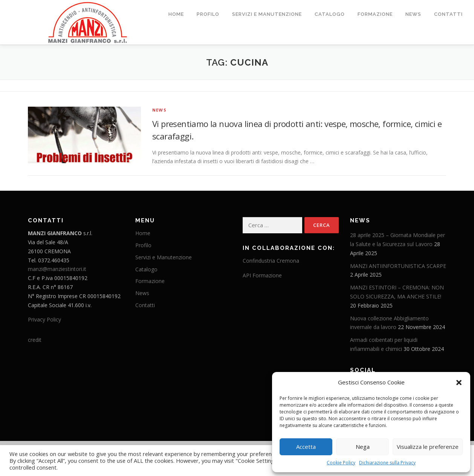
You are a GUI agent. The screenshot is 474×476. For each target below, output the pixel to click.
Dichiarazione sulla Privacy (387, 463)
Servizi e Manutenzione (267, 14)
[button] (459, 383)
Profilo (208, 14)
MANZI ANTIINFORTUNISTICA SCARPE (398, 266)
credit (35, 339)
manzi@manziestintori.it (57, 269)
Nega (363, 447)
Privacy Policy (44, 319)
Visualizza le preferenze (428, 447)
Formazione (375, 14)
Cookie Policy (341, 463)
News (413, 14)
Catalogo (330, 14)
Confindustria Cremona (271, 260)
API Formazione (262, 275)
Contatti (448, 14)
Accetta (306, 447)
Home (176, 14)
